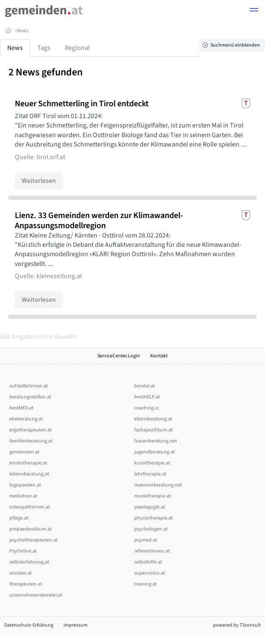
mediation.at (23, 496)
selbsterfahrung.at (29, 562)
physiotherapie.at (153, 518)
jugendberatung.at (155, 452)
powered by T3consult (237, 625)
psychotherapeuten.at (33, 540)
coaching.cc (147, 408)
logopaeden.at (25, 485)
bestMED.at (21, 408)
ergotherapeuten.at (30, 430)
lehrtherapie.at (150, 474)
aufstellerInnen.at (29, 386)
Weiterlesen (39, 181)
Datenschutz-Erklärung (29, 625)
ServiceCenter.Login (119, 356)
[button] (254, 11)
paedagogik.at (150, 507)
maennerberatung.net (158, 485)
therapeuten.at (26, 584)
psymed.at (146, 540)
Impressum (76, 625)
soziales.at (21, 573)
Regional (77, 48)
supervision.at (150, 573)
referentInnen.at (152, 551)
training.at (145, 584)
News (22, 31)
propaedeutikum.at (30, 529)
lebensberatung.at (29, 474)
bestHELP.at (147, 397)
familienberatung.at (31, 441)
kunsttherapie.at (152, 463)
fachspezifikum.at (153, 430)
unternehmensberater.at (36, 595)
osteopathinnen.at (30, 507)
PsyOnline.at (23, 551)
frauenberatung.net (156, 441)
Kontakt (159, 356)
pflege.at (19, 518)
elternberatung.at (153, 419)
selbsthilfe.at (148, 562)
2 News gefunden (46, 72)
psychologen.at (151, 529)
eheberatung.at (26, 419)
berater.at (145, 386)
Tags (44, 48)
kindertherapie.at (28, 463)
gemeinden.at (24, 452)
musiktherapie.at (153, 496)
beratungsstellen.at (30, 397)
